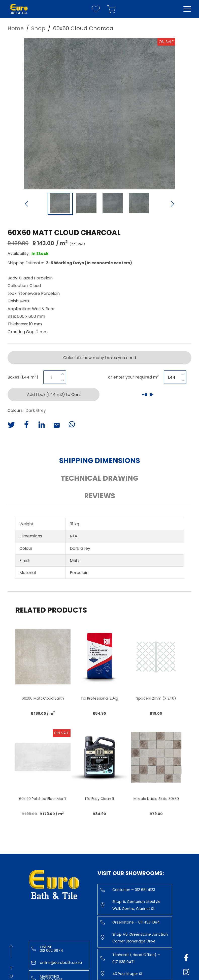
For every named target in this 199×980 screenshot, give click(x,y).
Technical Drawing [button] (99, 478)
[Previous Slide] (26, 204)
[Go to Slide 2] (86, 204)
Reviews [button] (100, 496)
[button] (99, 114)
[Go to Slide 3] (113, 204)
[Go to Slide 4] (139, 204)
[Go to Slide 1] (60, 204)
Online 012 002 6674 (47, 949)
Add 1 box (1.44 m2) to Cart (54, 395)
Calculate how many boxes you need (100, 358)
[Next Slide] (173, 204)
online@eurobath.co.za (57, 963)
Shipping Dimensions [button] (100, 461)
